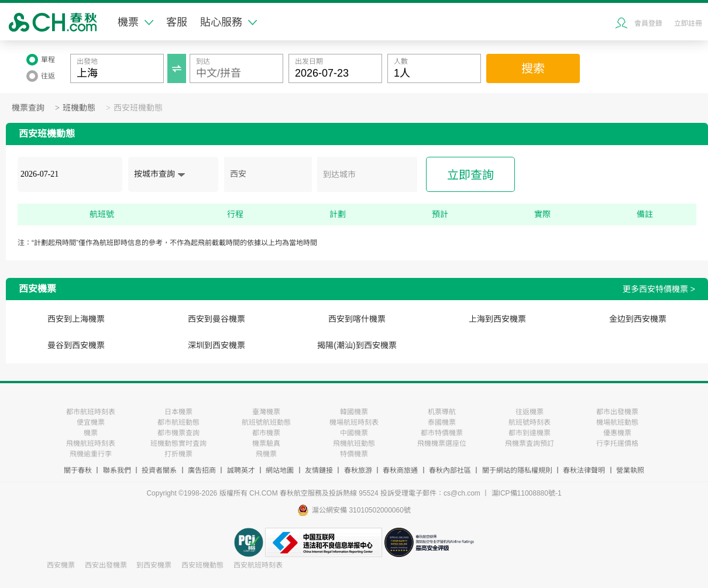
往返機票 (530, 412)
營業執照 (630, 470)
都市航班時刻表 (91, 412)
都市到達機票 (530, 433)
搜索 (533, 68)
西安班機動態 (138, 108)
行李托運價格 (617, 443)
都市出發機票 (617, 412)
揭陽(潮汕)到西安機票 (357, 345)
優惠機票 (617, 433)
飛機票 (266, 454)
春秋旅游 (358, 470)
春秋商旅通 (400, 470)
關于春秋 (78, 470)
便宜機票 (91, 422)
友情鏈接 (319, 470)
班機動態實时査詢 (178, 443)
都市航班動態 (178, 422)
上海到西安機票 (497, 319)
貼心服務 (228, 22)
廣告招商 (202, 470)
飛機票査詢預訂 (530, 443)
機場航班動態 (617, 422)
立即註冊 (688, 23)
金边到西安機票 (638, 319)
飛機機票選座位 (442, 443)
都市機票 (266, 433)
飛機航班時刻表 (91, 443)
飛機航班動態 (354, 443)
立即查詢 (470, 175)
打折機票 (178, 454)
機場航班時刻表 (354, 422)
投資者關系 (159, 470)
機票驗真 (266, 443)
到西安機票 (154, 565)
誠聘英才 (241, 470)
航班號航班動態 (266, 422)
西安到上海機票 (76, 319)
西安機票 (61, 565)
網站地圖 (280, 470)
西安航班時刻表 (258, 565)
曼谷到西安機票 (76, 345)
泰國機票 (442, 422)
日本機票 (178, 412)
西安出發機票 (106, 565)
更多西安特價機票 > (659, 289)
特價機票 (354, 454)
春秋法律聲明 (584, 470)
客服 (177, 22)
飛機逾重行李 (91, 454)
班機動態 (79, 108)
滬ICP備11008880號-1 (527, 493)
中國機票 (354, 433)
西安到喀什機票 (357, 319)
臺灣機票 (266, 412)
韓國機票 (354, 412)
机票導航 (442, 412)
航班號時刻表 (530, 422)
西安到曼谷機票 (216, 319)
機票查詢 (28, 108)
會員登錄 (648, 23)
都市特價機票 (442, 433)
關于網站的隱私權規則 (517, 470)
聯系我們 (117, 470)
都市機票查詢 (178, 433)
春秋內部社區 (450, 470)
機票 (135, 22)
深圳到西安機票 (216, 345)
